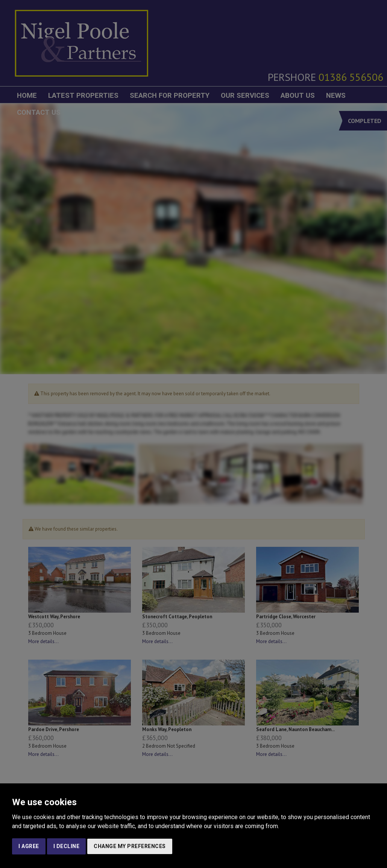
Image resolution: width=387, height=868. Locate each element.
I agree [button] (29, 846)
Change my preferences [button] (130, 846)
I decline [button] (67, 846)
